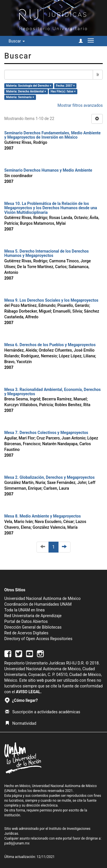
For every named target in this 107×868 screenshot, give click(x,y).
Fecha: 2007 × (65, 86)
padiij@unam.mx (17, 843)
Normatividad (21, 723)
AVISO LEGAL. (29, 692)
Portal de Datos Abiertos (26, 621)
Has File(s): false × (63, 91)
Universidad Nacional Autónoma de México (43, 598)
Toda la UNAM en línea (24, 610)
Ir (98, 75)
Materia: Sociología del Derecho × (29, 86)
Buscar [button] (17, 41)
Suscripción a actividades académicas (43, 712)
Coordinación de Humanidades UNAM (38, 604)
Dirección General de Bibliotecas (33, 627)
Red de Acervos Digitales (26, 633)
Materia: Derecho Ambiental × (26, 91)
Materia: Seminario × (20, 97)
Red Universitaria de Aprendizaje (33, 616)
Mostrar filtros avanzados (80, 105)
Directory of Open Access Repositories (38, 639)
